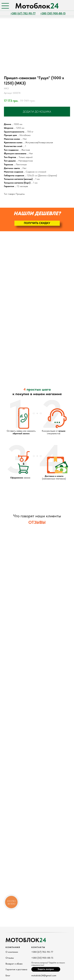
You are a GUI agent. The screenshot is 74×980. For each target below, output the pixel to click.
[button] (37, 223)
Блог (8, 975)
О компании (12, 952)
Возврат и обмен (14, 964)
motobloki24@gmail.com (44, 975)
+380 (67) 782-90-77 (42, 952)
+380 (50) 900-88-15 (42, 958)
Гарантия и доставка (16, 969)
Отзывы (10, 958)
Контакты (38, 947)
